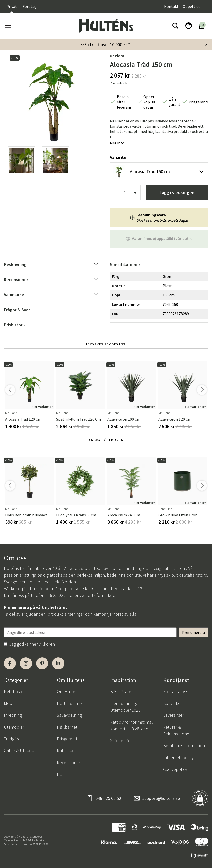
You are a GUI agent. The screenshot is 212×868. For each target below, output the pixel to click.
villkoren (47, 644)
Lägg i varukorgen (177, 192)
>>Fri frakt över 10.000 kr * (105, 44)
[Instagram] (26, 663)
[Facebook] (10, 663)
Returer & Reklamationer (177, 730)
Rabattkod (67, 751)
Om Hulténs (68, 691)
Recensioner (69, 762)
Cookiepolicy (175, 769)
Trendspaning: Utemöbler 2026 (125, 707)
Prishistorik (118, 83)
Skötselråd (120, 741)
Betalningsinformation (184, 746)
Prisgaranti (67, 739)
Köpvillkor (173, 703)
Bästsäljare (121, 691)
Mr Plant (117, 56)
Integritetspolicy (178, 757)
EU (60, 774)
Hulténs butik (70, 703)
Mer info (117, 143)
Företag (30, 6)
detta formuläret (101, 595)
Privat (12, 6)
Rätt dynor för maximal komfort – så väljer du (131, 725)
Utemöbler (14, 727)
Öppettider (192, 6)
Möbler (10, 703)
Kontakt (171, 6)
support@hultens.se (161, 798)
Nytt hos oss (16, 691)
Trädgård (12, 739)
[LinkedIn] (58, 663)
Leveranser (174, 715)
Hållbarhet (67, 727)
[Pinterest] (42, 663)
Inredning (13, 715)
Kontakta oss (176, 691)
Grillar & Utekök (19, 751)
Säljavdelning (69, 715)
